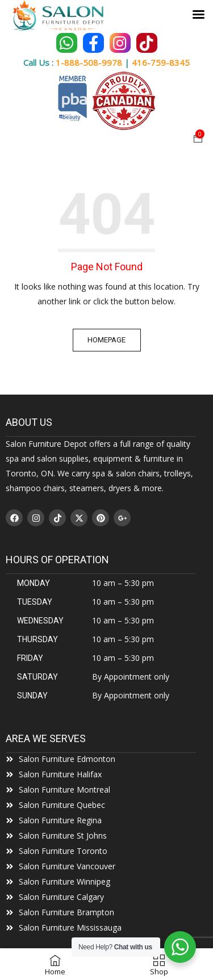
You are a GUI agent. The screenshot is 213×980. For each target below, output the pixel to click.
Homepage (106, 340)
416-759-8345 (161, 62)
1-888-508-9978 (89, 62)
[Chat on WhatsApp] (67, 43)
